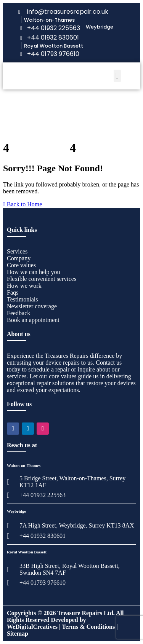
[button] (117, 76)
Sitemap (18, 634)
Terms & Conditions (88, 627)
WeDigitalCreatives (32, 627)
